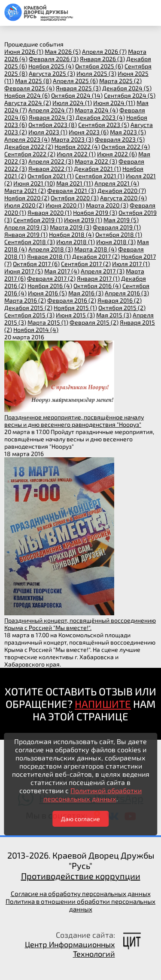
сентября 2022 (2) (30, 154)
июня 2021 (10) (34, 183)
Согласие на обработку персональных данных (81, 893)
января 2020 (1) (50, 212)
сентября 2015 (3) (29, 315)
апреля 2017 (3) (103, 271)
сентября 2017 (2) (86, 264)
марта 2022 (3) (96, 161)
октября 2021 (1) (51, 176)
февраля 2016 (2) (72, 300)
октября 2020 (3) (75, 198)
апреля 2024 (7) (51, 110)
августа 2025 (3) (52, 73)
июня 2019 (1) (83, 220)
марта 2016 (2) (25, 300)
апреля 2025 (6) (75, 81)
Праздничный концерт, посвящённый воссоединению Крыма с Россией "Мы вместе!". (80, 624)
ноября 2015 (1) (75, 308)
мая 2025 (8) (33, 81)
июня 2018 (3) (116, 242)
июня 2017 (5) (24, 271)
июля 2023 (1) (48, 132)
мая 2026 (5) (63, 51)
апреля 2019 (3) (26, 227)
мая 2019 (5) (121, 220)
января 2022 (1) (50, 169)
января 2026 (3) (102, 59)
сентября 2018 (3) (30, 242)
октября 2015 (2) (122, 308)
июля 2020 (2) (24, 205)
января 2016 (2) (120, 300)
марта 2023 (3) (72, 139)
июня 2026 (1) (24, 51)
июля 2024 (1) (72, 103)
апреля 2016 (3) (127, 293)
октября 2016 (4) (97, 286)
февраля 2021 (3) (72, 191)
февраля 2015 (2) (94, 322)
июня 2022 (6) (117, 154)
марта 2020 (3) (107, 205)
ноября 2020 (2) (27, 198)
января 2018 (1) (49, 256)
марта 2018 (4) (96, 249)
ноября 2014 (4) (36, 330)
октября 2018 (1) (119, 234)
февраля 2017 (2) (51, 278)
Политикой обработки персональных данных (93, 794)
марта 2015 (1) (48, 322)
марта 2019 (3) (71, 227)
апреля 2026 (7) (104, 51)
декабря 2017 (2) (96, 256)
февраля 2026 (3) (54, 59)
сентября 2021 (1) (100, 176)
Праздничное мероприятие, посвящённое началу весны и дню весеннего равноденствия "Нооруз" (74, 421)
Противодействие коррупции (81, 876)
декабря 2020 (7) (122, 191)
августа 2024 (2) (28, 103)
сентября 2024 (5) (130, 95)
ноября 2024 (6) (27, 95)
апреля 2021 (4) (117, 183)
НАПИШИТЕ (103, 704)
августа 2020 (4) (123, 198)
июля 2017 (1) (131, 264)
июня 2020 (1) (65, 205)
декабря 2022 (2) (29, 147)
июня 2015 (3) (75, 315)
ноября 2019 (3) (95, 212)
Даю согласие (80, 819)
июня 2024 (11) (114, 103)
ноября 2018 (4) (71, 234)
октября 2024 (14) (77, 95)
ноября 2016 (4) (50, 286)
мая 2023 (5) (128, 132)
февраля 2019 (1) (117, 227)
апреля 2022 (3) (51, 161)
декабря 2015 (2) (28, 308)
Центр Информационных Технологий (70, 949)
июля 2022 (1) (76, 154)
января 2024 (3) (52, 117)
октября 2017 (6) (36, 264)
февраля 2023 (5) (120, 139)
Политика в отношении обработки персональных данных (80, 905)
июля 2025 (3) (96, 73)
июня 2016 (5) (47, 293)
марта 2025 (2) (120, 81)
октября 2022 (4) (126, 147)
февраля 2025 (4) (29, 88)
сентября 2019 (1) (38, 220)
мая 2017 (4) (62, 271)
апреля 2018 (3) (51, 249)
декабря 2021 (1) (97, 169)
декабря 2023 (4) (100, 117)
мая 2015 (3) (114, 315)
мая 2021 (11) (75, 183)
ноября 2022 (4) (77, 147)
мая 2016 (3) (86, 293)
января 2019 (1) (26, 234)
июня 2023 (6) (89, 132)
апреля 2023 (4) (27, 139)
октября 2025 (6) (99, 66)
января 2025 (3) (78, 88)
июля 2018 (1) (76, 242)
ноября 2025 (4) (51, 66)
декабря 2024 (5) (127, 88)
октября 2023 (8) (53, 125)
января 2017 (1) (98, 278)
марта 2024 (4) (96, 110)
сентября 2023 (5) (104, 125)
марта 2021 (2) (25, 191)
